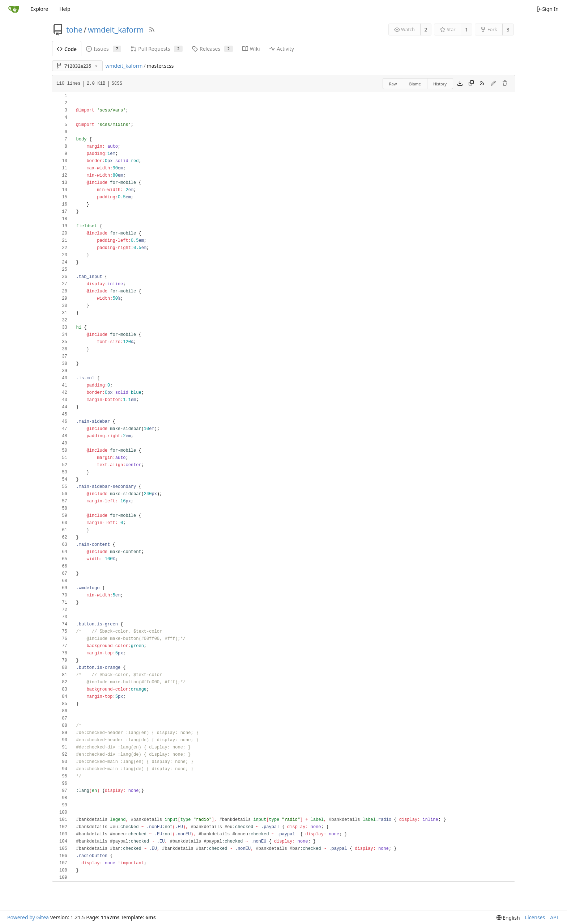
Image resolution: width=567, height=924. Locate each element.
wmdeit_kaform (116, 30)
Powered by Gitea (28, 917)
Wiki (251, 49)
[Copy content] (471, 84)
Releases (212, 49)
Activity (282, 49)
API (554, 917)
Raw (393, 84)
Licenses (535, 917)
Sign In (547, 9)
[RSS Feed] (152, 30)
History (440, 84)
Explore (39, 9)
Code (67, 49)
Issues (104, 49)
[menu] (508, 918)
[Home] (14, 9)
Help (65, 9)
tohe (74, 30)
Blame (415, 84)
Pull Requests (157, 49)
